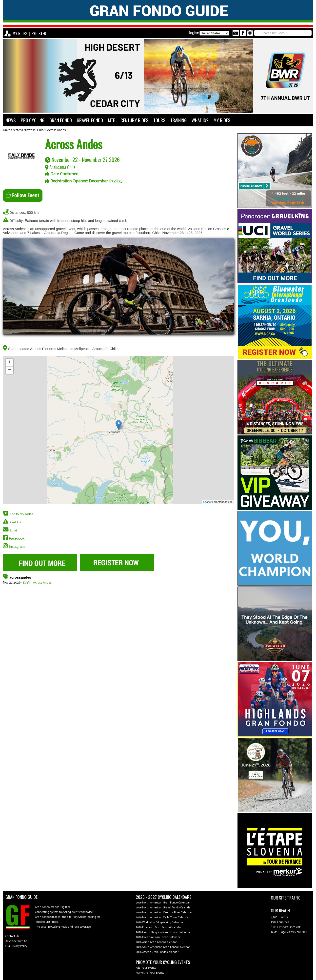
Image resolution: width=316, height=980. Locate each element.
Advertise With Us (16, 941)
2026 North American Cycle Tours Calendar (163, 917)
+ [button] (10, 363)
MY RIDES (20, 34)
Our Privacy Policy (16, 946)
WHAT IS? (200, 120)
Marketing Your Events (150, 973)
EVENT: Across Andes (37, 583)
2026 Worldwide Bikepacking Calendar (159, 922)
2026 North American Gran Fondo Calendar (163, 903)
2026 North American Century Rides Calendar (164, 912)
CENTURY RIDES (134, 120)
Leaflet (207, 502)
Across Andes (56, 130)
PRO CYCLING (33, 120)
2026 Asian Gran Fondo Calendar (156, 942)
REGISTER (39, 34)
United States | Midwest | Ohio (23, 130)
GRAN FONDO (61, 120)
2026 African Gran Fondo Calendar (157, 952)
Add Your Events (146, 968)
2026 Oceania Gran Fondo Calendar (158, 937)
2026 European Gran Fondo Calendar (159, 927)
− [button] (10, 370)
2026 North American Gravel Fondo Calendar (164, 908)
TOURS (159, 120)
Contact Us (12, 936)
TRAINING (178, 120)
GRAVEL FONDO (90, 120)
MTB (112, 120)
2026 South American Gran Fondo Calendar (163, 947)
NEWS (11, 120)
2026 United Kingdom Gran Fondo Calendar (163, 932)
